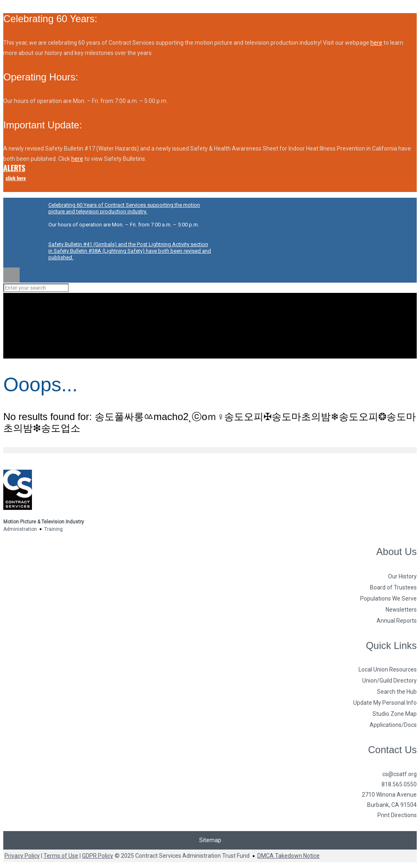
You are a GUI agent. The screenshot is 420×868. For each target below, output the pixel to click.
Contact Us (392, 750)
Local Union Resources (388, 669)
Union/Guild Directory (389, 681)
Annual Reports (397, 621)
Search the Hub (397, 692)
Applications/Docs (393, 725)
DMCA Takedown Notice (288, 856)
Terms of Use (61, 856)
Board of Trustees (393, 587)
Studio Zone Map (395, 714)
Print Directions (397, 815)
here (376, 43)
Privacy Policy (22, 856)
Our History (402, 576)
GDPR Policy (98, 856)
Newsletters (401, 610)
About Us (396, 552)
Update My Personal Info (385, 703)
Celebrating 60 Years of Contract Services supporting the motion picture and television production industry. (124, 208)
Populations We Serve (388, 598)
